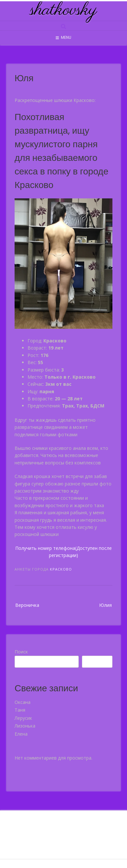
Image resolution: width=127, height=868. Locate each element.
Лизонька (25, 726)
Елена (21, 734)
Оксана (23, 702)
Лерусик (23, 718)
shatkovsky (63, 10)
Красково (61, 569)
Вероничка (27, 605)
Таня (20, 710)
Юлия (105, 605)
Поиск (21, 652)
